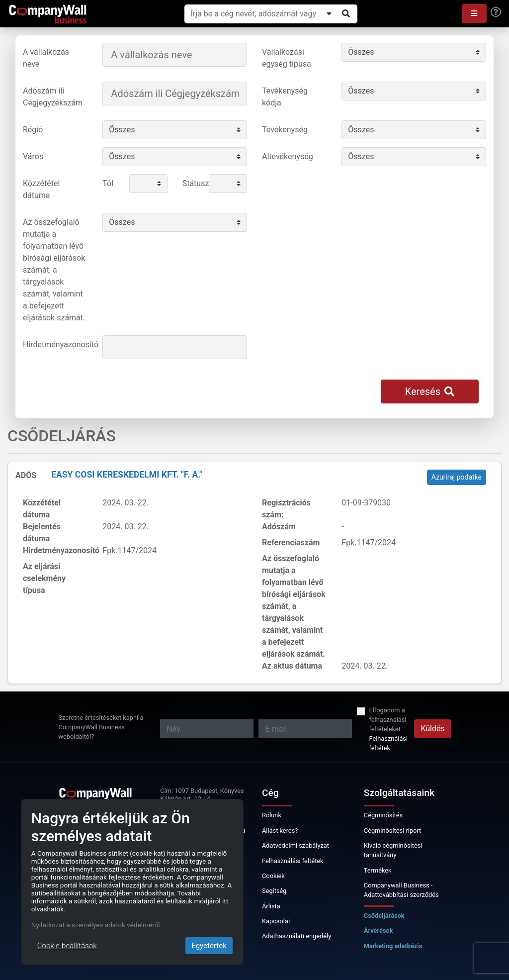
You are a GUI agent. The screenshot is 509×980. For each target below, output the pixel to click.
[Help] (496, 12)
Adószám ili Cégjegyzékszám (53, 97)
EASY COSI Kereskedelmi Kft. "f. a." (127, 475)
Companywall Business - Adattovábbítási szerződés (401, 890)
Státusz (192, 183)
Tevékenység (285, 130)
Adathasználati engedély (297, 936)
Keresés (430, 392)
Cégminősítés (383, 815)
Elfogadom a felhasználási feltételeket (387, 720)
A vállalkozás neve (46, 58)
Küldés (432, 729)
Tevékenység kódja (285, 97)
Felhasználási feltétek (388, 743)
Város (33, 156)
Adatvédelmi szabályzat (296, 845)
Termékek (378, 870)
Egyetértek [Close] (209, 946)
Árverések (379, 931)
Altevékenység (288, 156)
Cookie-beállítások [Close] (67, 946)
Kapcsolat (276, 921)
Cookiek (273, 876)
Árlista (271, 906)
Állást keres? (280, 831)
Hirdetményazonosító (59, 344)
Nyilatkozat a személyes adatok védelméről (96, 925)
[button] (474, 14)
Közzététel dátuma (41, 189)
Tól (108, 183)
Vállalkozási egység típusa (287, 58)
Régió (33, 130)
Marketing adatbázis (393, 946)
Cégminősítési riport (392, 831)
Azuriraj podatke (457, 477)
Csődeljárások (384, 916)
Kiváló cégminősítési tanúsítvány (393, 850)
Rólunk (272, 815)
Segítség (274, 891)
